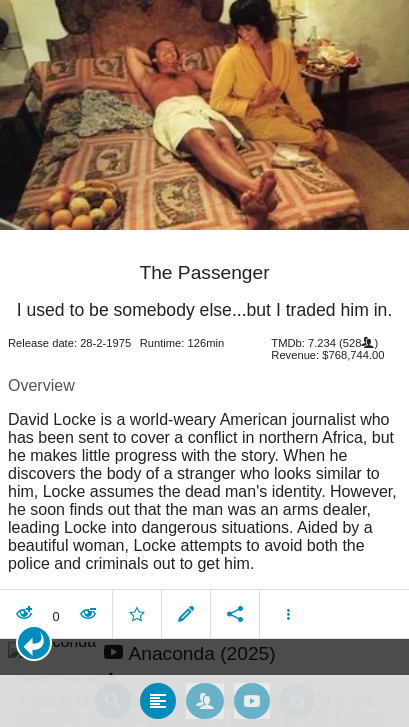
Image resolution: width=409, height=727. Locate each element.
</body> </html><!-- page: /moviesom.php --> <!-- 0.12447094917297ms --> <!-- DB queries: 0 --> (204, 363)
